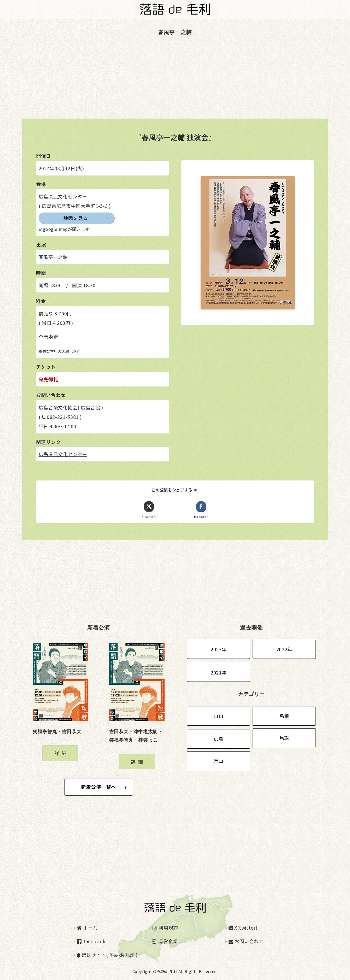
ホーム (87, 928)
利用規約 (165, 928)
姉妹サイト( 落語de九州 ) (107, 955)
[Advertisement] (157, 82)
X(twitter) (243, 928)
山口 (218, 716)
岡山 (218, 761)
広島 (218, 739)
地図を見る (63, 218)
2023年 (218, 649)
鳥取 (284, 738)
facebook (91, 941)
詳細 (62, 753)
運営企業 (165, 941)
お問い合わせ (246, 941)
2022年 (284, 649)
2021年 (218, 672)
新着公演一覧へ (104, 787)
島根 (284, 716)
